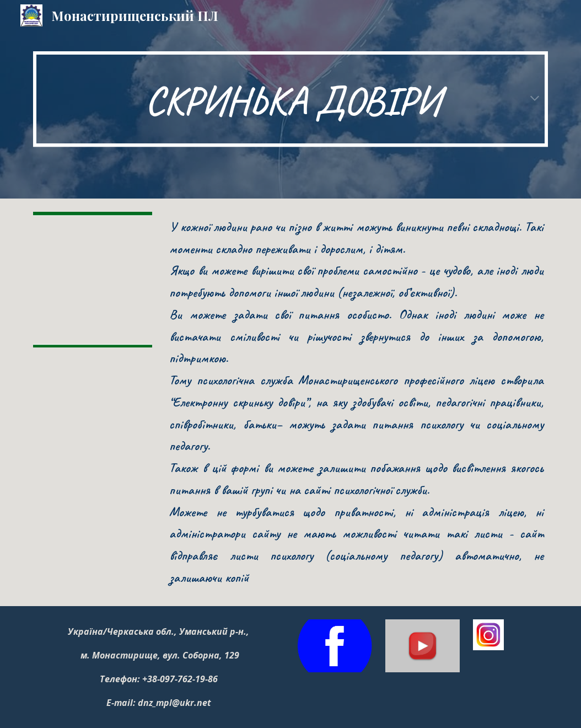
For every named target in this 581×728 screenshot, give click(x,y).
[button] (535, 99)
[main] (290, 99)
